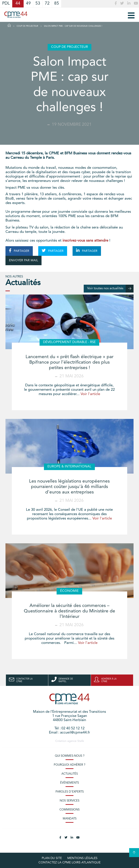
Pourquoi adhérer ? (69, 765)
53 (38, 4)
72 (47, 4)
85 (57, 4)
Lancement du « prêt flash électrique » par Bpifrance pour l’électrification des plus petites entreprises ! (69, 362)
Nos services (69, 801)
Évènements (69, 783)
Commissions (69, 810)
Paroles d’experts (70, 792)
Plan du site (52, 858)
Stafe (81, 741)
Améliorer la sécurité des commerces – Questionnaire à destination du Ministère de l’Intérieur (69, 611)
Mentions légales (82, 858)
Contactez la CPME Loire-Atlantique (69, 863)
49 (28, 4)
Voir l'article (90, 394)
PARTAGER (19, 251)
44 (18, 4)
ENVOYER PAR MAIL (23, 260)
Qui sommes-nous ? (70, 756)
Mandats (70, 819)
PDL (6, 4)
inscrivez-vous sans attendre (85, 241)
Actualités (70, 774)
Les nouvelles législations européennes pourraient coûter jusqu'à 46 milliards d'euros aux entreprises (69, 487)
